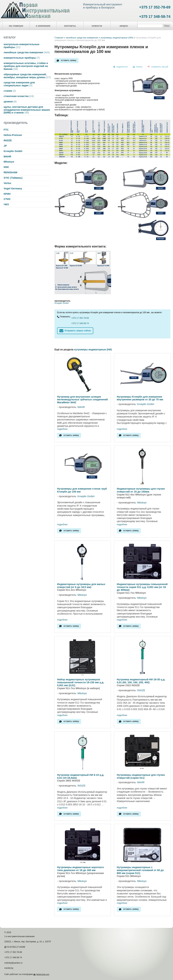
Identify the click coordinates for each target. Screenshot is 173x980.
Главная (59, 38)
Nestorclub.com (43, 974)
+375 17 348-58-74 (155, 17)
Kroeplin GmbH (13, 151)
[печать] (138, 67)
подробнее (62, 429)
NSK (6, 167)
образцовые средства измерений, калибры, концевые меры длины (27, 76)
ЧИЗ (6, 204)
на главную (16, 26)
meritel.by (9, 968)
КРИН (7, 194)
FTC (6, 130)
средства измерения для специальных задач (19, 84)
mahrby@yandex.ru (13, 963)
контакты (70, 26)
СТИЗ (7, 199)
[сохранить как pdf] (158, 67)
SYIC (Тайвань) (13, 178)
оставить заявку (69, 60)
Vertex (7, 183)
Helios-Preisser (13, 135)
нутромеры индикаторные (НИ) (117, 38)
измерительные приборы (22, 58)
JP (5, 146)
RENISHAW (10, 172)
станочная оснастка (19, 96)
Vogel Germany (13, 188)
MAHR (7, 157)
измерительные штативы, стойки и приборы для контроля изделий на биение (26, 66)
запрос (124, 26)
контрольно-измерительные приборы (22, 46)
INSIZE (8, 140)
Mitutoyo (9, 162)
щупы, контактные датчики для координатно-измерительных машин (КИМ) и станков (27, 110)
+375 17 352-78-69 (155, 7)
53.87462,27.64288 (16, 947)
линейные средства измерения (27, 52)
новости (97, 26)
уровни (10, 102)
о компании (43, 26)
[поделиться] (120, 67)
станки (10, 91)
